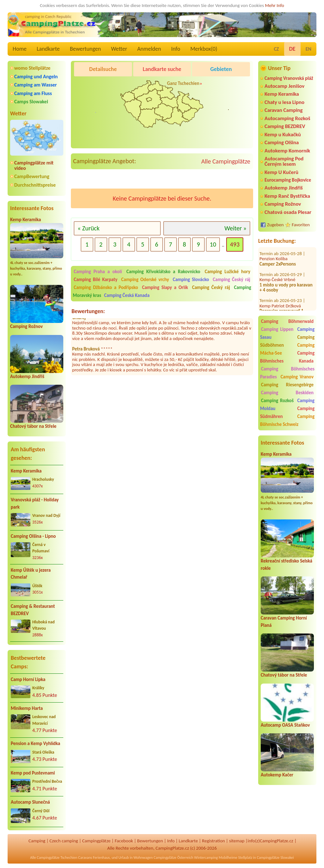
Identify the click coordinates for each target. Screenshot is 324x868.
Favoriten (301, 225)
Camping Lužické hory (227, 272)
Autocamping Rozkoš (287, 118)
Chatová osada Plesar (288, 212)
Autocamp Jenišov (284, 86)
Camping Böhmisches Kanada (287, 357)
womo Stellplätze (32, 68)
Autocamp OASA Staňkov (285, 725)
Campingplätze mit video (34, 165)
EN (308, 49)
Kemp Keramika (25, 220)
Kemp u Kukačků (283, 135)
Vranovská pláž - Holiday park (35, 503)
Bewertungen (85, 49)
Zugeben (275, 225)
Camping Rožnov (26, 326)
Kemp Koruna (222, 85)
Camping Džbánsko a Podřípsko (106, 287)
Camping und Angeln (36, 77)
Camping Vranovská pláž (289, 78)
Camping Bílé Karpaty (96, 280)
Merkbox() (204, 49)
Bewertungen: (88, 311)
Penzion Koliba (274, 253)
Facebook (124, 841)
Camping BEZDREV (285, 126)
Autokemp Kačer (277, 775)
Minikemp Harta (27, 708)
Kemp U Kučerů (281, 172)
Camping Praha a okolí (98, 272)
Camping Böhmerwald (287, 321)
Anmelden (149, 49)
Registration (213, 841)
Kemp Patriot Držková (280, 300)
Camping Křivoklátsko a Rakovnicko (163, 272)
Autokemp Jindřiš (27, 376)
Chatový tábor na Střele (33, 426)
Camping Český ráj (232, 280)
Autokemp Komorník (287, 151)
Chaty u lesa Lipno (284, 102)
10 (213, 244)
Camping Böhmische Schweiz (287, 420)
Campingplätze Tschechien (57, 858)
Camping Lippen (277, 329)
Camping (37, 841)
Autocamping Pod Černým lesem (284, 161)
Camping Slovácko (191, 280)
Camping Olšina (282, 142)
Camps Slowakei (31, 102)
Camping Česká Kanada (127, 295)
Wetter (119, 49)
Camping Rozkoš (277, 401)
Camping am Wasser (36, 85)
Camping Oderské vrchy (145, 280)
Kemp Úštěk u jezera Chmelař (31, 574)
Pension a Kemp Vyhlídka (35, 743)
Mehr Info (274, 5)
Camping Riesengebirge (287, 385)
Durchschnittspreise (35, 185)
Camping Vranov (297, 377)
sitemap (237, 841)
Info (176, 49)
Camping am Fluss (33, 93)
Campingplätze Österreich (174, 858)
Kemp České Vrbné (277, 274)
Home (20, 49)
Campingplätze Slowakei (275, 858)
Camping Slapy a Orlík (165, 287)
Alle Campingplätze (226, 161)
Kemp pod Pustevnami (33, 773)
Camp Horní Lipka (28, 679)
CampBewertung (32, 176)
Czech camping (64, 841)
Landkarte (48, 49)
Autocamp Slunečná (30, 802)
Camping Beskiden (287, 393)
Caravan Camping (284, 110)
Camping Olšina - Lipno (33, 536)
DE (292, 49)
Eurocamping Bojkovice (288, 180)
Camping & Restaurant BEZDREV (33, 610)
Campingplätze (97, 841)
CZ (276, 49)
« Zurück (89, 228)
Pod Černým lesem (94, 85)
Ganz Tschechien (183, 83)
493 (235, 244)
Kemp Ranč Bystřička (287, 196)
